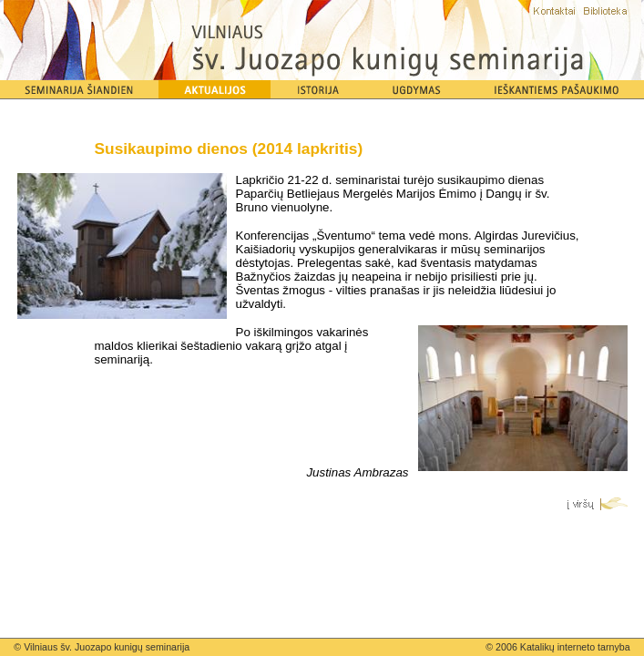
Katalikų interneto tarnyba (575, 647)
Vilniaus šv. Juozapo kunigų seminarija (107, 647)
